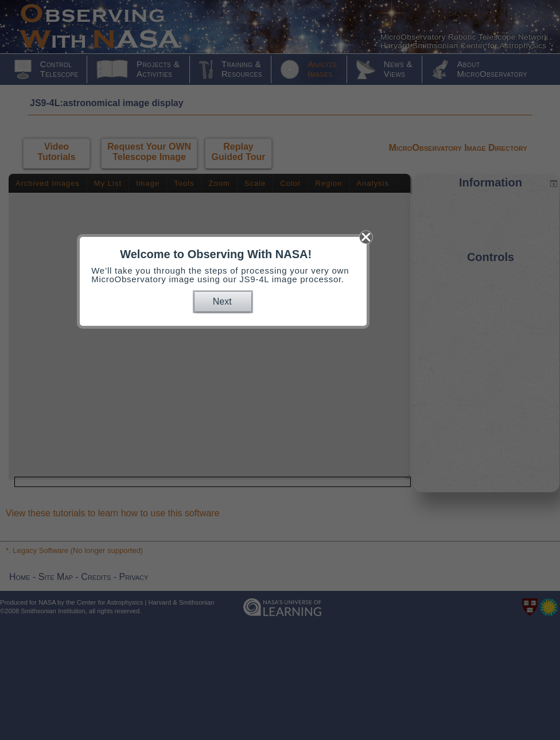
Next (222, 301)
